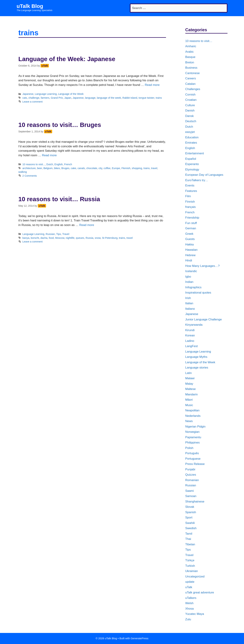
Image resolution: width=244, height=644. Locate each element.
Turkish (190, 566)
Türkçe (190, 560)
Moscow (60, 238)
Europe (116, 168)
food (51, 238)
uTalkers (191, 598)
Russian (50, 234)
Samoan (191, 496)
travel (154, 168)
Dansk (190, 116)
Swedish (191, 528)
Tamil (189, 534)
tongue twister (146, 98)
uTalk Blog (30, 6)
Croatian (191, 100)
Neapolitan (192, 410)
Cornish (191, 95)
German (191, 228)
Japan (68, 98)
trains (159, 98)
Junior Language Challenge (204, 319)
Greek (189, 234)
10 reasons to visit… (199, 41)
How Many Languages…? (203, 266)
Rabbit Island (130, 98)
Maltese (191, 389)
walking (23, 172)
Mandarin (192, 394)
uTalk (189, 587)
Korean (190, 335)
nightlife (70, 238)
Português (192, 453)
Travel (66, 234)
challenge (34, 98)
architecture (29, 168)
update (190, 582)
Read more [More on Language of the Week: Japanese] (152, 85)
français (191, 207)
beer (40, 168)
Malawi (190, 378)
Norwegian (192, 432)
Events (190, 185)
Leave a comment (33, 102)
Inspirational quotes (198, 293)
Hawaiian (191, 250)
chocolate (92, 168)
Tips (59, 234)
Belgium (48, 168)
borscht (35, 238)
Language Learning (46, 94)
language (90, 98)
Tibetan (190, 544)
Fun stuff (191, 223)
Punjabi (190, 469)
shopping (137, 168)
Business (191, 68)
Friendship (192, 218)
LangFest (192, 346)
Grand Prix (57, 98)
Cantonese (193, 73)
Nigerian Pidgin (195, 427)
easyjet (190, 132)
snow (98, 238)
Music (189, 405)
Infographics (193, 287)
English (59, 164)
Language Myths (196, 357)
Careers (191, 78)
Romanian (192, 480)
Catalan (191, 84)
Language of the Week (71, 94)
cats (25, 98)
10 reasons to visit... (34, 164)
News (189, 421)
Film (188, 196)
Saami (190, 491)
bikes (57, 168)
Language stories (197, 368)
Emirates (191, 143)
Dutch (50, 164)
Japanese (28, 94)
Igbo (188, 277)
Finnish (190, 202)
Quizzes (191, 475)
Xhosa (190, 609)
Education (192, 137)
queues (80, 238)
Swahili (190, 523)
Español (191, 159)
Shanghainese (195, 502)
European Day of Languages (204, 175)
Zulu (188, 619)
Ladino (190, 341)
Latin (189, 373)
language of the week (109, 98)
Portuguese (193, 459)
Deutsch (191, 121)
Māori (189, 400)
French (68, 164)
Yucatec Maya (195, 614)
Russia (89, 238)
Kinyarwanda (194, 325)
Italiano (190, 309)
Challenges (193, 89)
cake (74, 168)
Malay (189, 384)
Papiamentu (193, 437)
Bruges (65, 168)
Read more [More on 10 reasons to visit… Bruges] (49, 155)
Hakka (190, 244)
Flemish (126, 168)
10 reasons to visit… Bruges (60, 125)
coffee (107, 168)
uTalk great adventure (200, 592)
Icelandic (191, 271)
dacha (44, 238)
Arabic (190, 52)
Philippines (193, 443)
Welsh (189, 603)
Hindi (189, 260)
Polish (189, 448)
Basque (190, 57)
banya (26, 238)
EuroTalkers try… (197, 180)
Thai (188, 539)
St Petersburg (110, 238)
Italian (189, 303)
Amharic (191, 46)
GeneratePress (140, 638)
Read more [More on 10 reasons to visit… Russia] (87, 225)
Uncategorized (195, 576)
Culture (190, 105)
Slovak (190, 507)
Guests (190, 239)
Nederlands (193, 416)
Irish (188, 298)
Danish (190, 111)
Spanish (191, 512)
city (100, 168)
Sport (189, 517)
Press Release (195, 464)
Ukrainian (192, 571)
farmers (45, 98)
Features (191, 191)
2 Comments (30, 176)
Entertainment (195, 153)
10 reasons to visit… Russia (59, 199)
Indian (189, 282)
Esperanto (192, 164)
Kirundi (190, 330)
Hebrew (191, 255)
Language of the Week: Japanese (67, 59)
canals (81, 168)
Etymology (192, 170)
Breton (190, 62)
